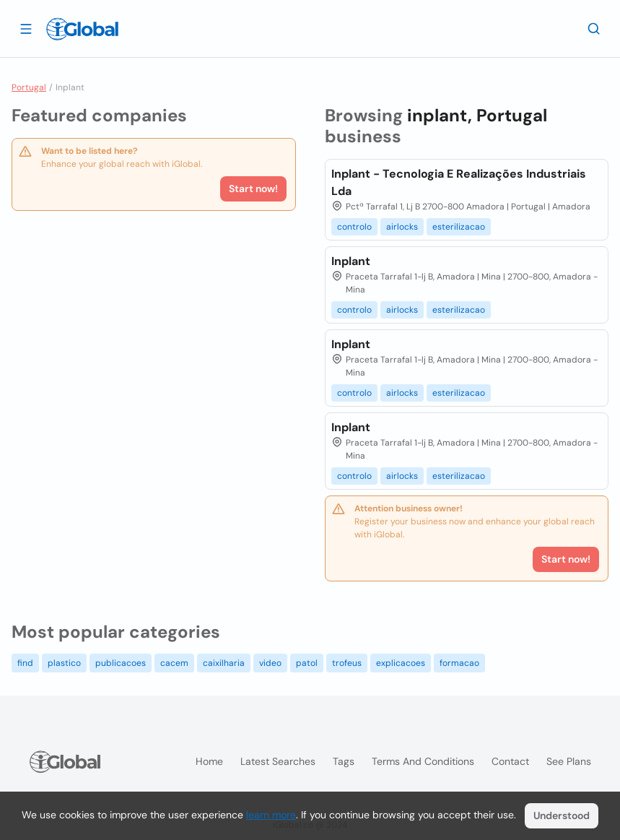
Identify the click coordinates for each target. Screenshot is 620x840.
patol (307, 663)
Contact (510, 761)
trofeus (347, 663)
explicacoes (401, 663)
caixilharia (224, 663)
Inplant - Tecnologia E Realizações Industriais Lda (459, 182)
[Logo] (82, 29)
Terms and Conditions (423, 761)
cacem (174, 663)
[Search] (594, 28)
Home (209, 761)
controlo (354, 227)
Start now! (253, 189)
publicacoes (121, 663)
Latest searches (278, 761)
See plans (569, 761)
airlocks (402, 227)
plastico (64, 663)
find (25, 663)
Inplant (351, 261)
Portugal (29, 87)
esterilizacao (459, 227)
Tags (344, 761)
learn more (271, 815)
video (270, 663)
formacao (459, 663)
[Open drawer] (26, 28)
